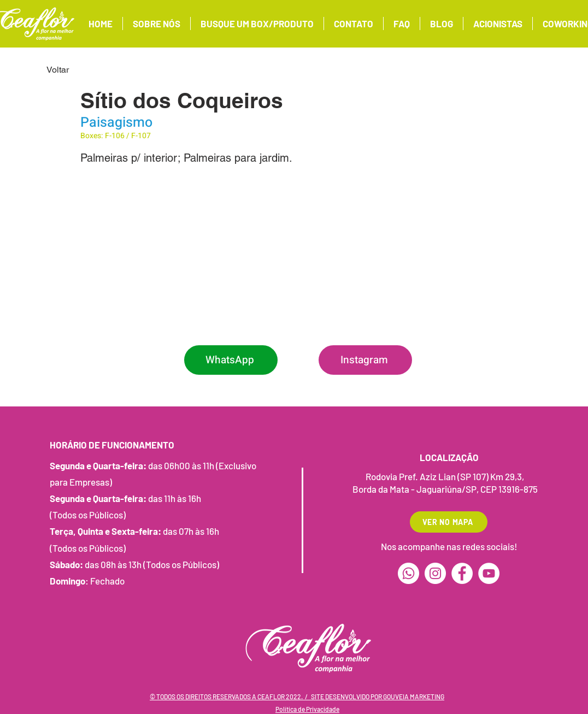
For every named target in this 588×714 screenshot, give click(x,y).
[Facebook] (462, 573)
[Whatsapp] (408, 573)
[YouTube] (489, 573)
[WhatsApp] (231, 360)
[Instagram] (365, 360)
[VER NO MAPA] (449, 522)
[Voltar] (83, 70)
